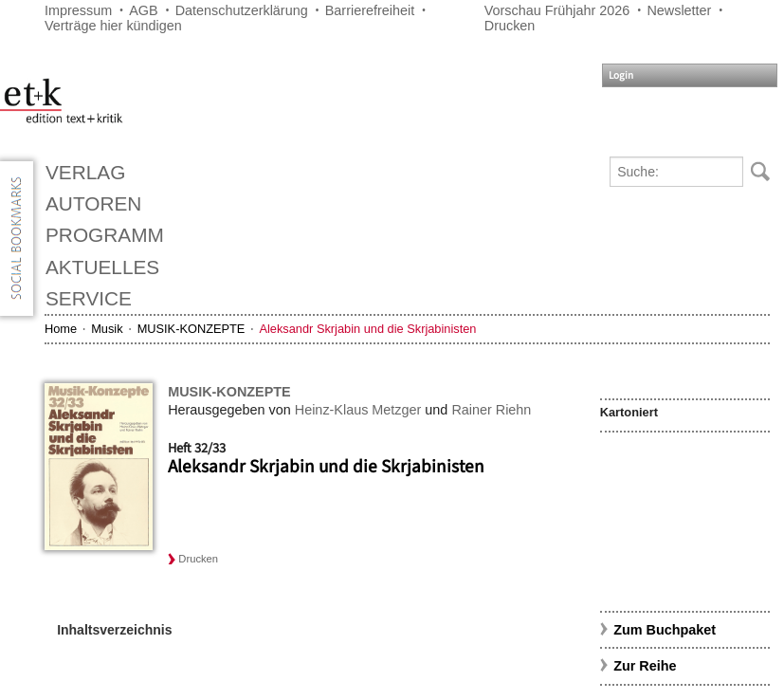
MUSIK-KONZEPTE (191, 329)
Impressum (78, 10)
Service (89, 298)
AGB (143, 10)
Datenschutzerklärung (242, 10)
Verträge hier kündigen (113, 26)
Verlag (85, 172)
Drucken (510, 26)
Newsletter (679, 10)
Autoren (93, 203)
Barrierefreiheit (370, 10)
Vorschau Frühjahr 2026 (557, 10)
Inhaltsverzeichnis (114, 630)
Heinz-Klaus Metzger (358, 410)
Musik (107, 329)
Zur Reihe (645, 666)
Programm (105, 235)
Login (621, 75)
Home (61, 329)
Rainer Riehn (491, 410)
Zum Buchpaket (666, 630)
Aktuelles (102, 267)
